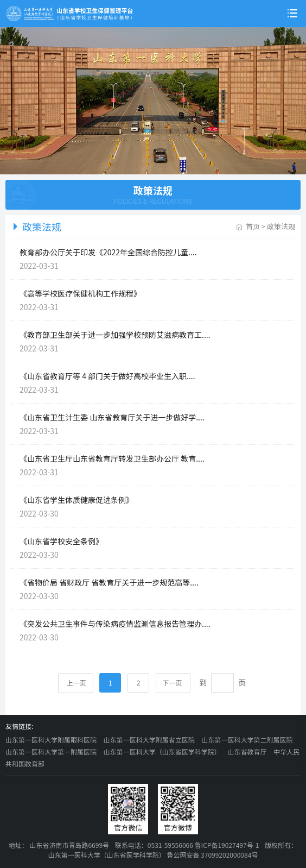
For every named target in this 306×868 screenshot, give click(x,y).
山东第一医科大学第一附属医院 (51, 751)
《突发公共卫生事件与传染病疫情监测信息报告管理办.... (115, 624)
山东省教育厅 (247, 751)
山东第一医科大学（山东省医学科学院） (162, 751)
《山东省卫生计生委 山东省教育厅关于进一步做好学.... (112, 417)
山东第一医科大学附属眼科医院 (51, 740)
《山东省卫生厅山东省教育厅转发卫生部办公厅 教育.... (112, 458)
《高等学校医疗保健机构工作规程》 (80, 293)
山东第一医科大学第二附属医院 (247, 740)
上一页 (76, 683)
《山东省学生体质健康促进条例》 (76, 500)
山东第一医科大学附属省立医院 (149, 740)
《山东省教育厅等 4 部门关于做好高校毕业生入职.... (107, 376)
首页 (253, 226)
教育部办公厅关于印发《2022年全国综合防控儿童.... (108, 252)
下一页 (173, 683)
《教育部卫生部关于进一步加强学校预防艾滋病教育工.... (115, 335)
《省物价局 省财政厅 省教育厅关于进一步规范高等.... (109, 582)
